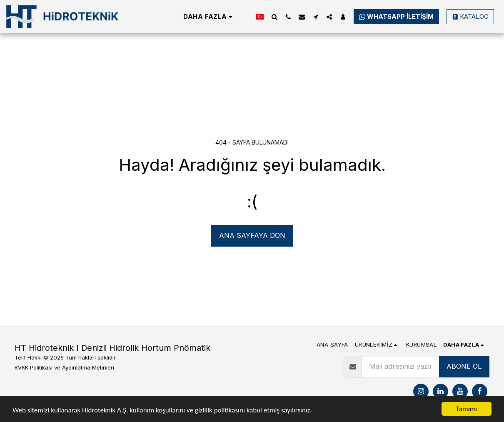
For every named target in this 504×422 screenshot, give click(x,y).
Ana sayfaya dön (252, 235)
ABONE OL (464, 366)
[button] (274, 17)
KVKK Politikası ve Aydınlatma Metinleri (64, 367)
